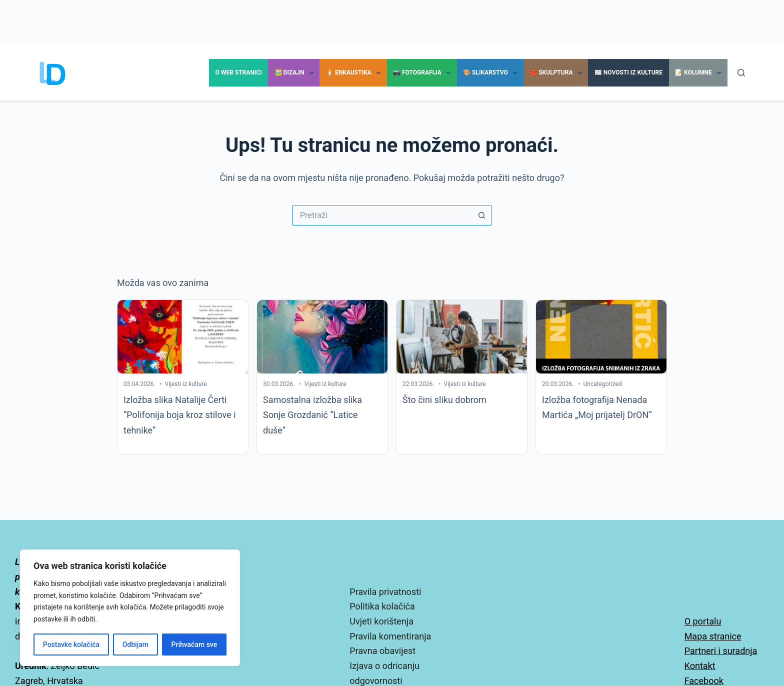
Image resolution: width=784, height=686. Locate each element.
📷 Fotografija (424, 73)
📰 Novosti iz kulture (628, 72)
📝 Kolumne (700, 73)
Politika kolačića (382, 606)
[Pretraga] (741, 73)
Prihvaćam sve (194, 644)
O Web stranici (239, 72)
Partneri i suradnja (721, 651)
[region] (130, 608)
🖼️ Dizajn (296, 73)
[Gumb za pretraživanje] (482, 215)
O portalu (703, 621)
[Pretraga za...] (382, 215)
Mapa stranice (713, 636)
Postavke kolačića (71, 644)
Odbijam (135, 644)
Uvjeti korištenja (381, 621)
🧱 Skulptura (558, 73)
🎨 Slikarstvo (492, 73)
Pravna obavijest (382, 651)
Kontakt (700, 666)
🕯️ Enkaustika (355, 73)
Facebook (704, 681)
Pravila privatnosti (385, 592)
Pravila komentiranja (390, 636)
